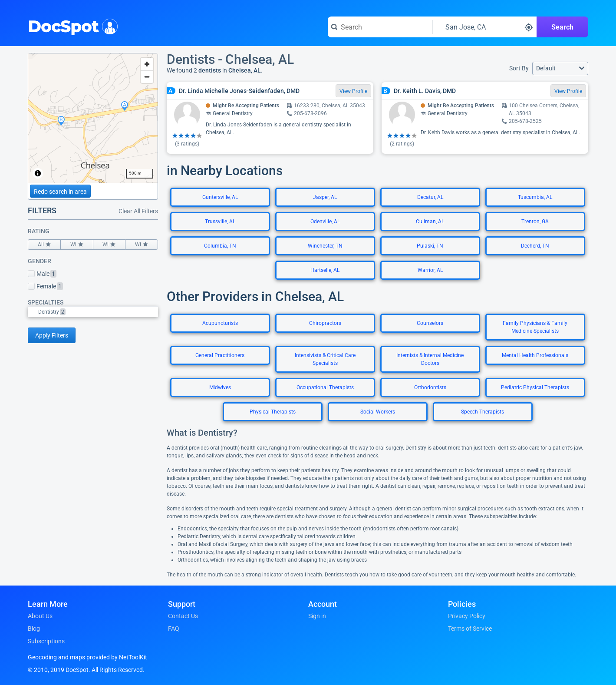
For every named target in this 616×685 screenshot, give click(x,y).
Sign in (317, 616)
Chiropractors (325, 323)
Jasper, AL (325, 197)
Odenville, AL (325, 222)
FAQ (174, 629)
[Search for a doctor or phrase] (380, 27)
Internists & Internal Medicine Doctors (430, 359)
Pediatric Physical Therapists (535, 387)
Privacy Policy (467, 616)
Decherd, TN (535, 246)
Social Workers (378, 412)
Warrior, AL (430, 270)
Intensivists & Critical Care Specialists (325, 359)
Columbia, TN (220, 246)
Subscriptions (46, 641)
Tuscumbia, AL (535, 197)
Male (42, 274)
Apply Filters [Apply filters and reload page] (52, 335)
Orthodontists (430, 387)
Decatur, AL (430, 197)
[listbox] (93, 312)
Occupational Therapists (325, 387)
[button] (560, 68)
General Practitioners (220, 355)
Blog (34, 629)
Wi (77, 245)
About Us (40, 616)
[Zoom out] (147, 77)
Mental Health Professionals (535, 355)
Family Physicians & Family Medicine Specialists (535, 327)
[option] (98, 312)
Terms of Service (470, 629)
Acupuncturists (220, 323)
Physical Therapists (273, 412)
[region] (93, 118)
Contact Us (183, 616)
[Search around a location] (484, 27)
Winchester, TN (325, 246)
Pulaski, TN (430, 246)
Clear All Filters (138, 211)
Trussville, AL (220, 222)
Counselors (430, 323)
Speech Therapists (483, 412)
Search (562, 27)
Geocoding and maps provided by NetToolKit (87, 657)
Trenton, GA (535, 222)
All (44, 245)
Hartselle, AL (325, 270)
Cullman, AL (430, 222)
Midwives (220, 387)
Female (45, 286)
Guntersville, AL (220, 197)
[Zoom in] (147, 64)
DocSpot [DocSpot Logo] (71, 26)
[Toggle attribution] (38, 173)
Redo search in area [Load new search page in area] (60, 192)
